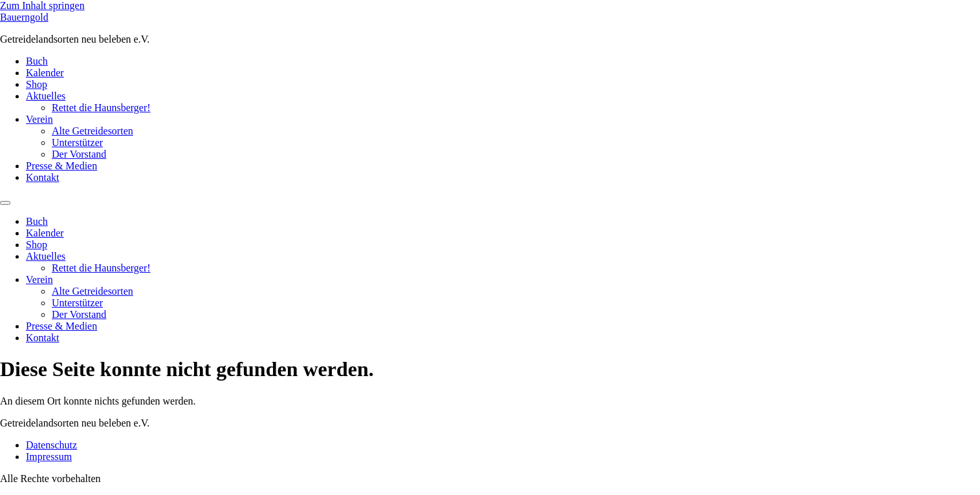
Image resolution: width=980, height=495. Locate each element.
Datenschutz (51, 445)
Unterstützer (77, 142)
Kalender (45, 73)
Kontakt (43, 177)
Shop (37, 84)
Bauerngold (24, 17)
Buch (37, 61)
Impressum (49, 457)
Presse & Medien (61, 166)
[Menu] (5, 203)
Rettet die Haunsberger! (101, 108)
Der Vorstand (79, 154)
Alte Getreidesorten (93, 131)
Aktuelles (46, 96)
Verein (39, 119)
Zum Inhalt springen (42, 5)
